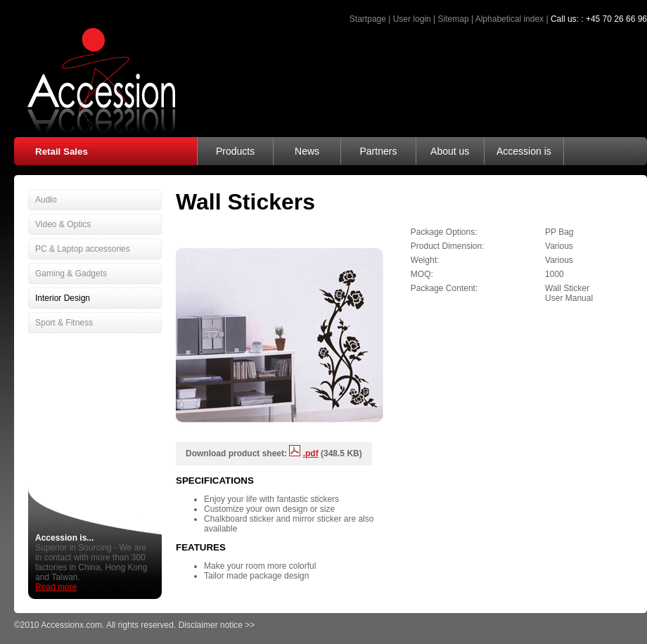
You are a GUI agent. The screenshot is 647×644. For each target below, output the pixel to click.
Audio (46, 200)
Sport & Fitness (64, 323)
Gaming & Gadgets (71, 273)
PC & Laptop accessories (83, 249)
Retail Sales (62, 152)
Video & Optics (63, 224)
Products (235, 151)
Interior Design (63, 298)
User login (412, 19)
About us (450, 151)
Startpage (368, 19)
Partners (378, 151)
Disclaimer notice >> (217, 625)
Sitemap (454, 19)
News (307, 151)
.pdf (311, 453)
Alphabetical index (510, 19)
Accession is (524, 151)
